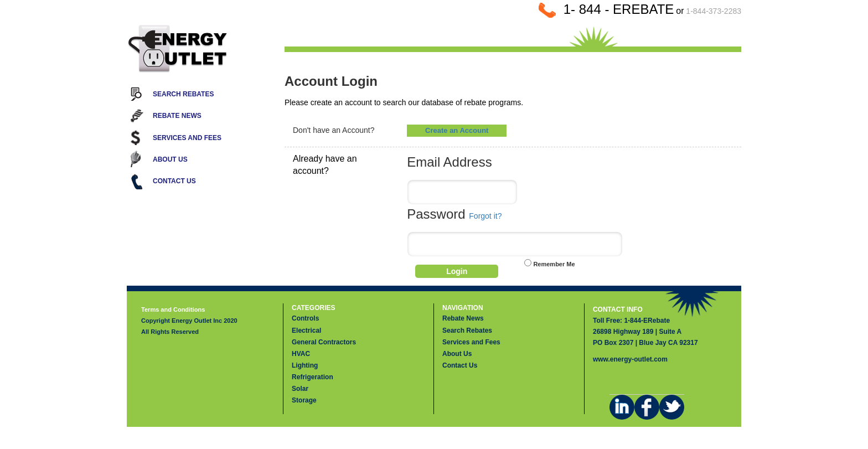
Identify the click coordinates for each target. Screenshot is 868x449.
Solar (300, 389)
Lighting (305, 365)
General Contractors (324, 342)
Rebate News (177, 116)
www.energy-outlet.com (630, 359)
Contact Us (174, 181)
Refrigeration (312, 377)
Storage (304, 400)
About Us (170, 159)
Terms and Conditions (173, 309)
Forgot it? (485, 216)
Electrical (306, 331)
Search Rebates (183, 94)
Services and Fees (187, 138)
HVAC (301, 354)
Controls (305, 318)
